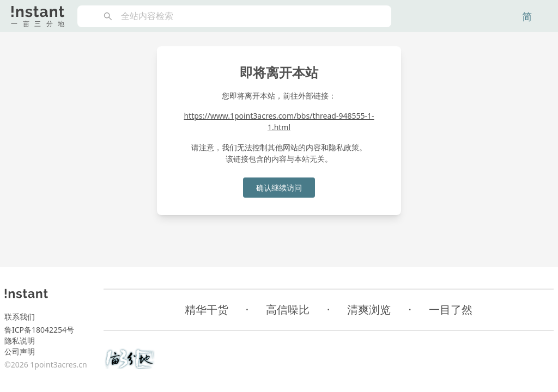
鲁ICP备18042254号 (39, 330)
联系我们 (20, 317)
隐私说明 (20, 341)
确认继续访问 (279, 188)
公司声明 (20, 351)
